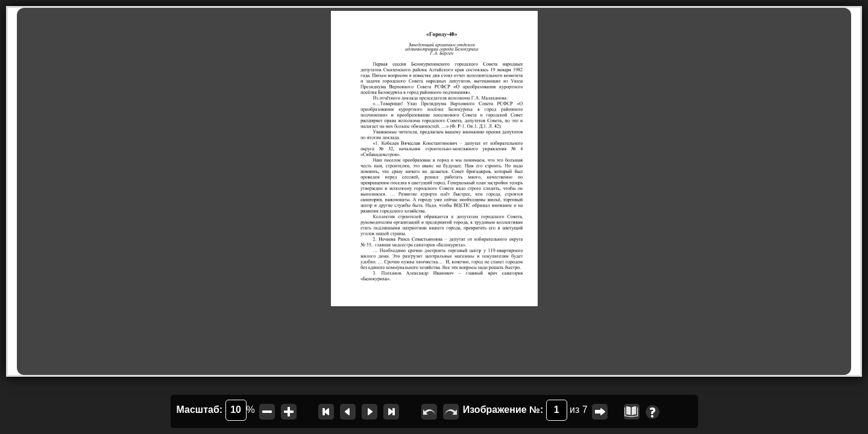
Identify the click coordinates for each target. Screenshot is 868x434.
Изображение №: (515, 410)
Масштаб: (212, 410)
